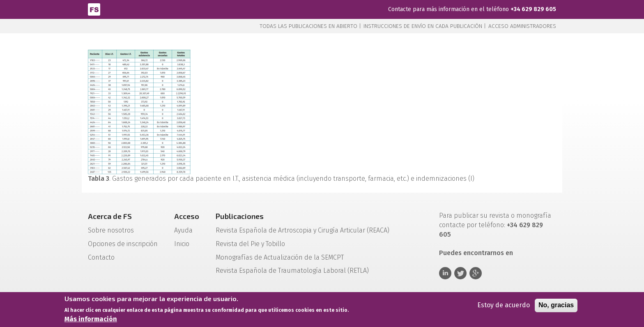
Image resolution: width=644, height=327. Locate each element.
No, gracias (556, 306)
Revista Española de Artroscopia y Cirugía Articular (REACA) (302, 230)
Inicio (182, 244)
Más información (91, 320)
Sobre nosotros (111, 230)
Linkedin (445, 273)
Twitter (460, 273)
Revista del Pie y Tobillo (250, 244)
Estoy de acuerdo (504, 306)
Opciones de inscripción (123, 244)
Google (476, 273)
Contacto (101, 257)
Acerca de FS (110, 216)
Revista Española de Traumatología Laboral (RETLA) (292, 271)
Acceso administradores (522, 26)
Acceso (187, 216)
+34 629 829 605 (533, 9)
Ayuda (183, 230)
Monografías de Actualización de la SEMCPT (280, 257)
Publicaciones (240, 216)
